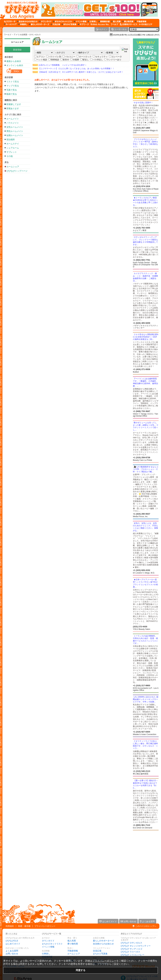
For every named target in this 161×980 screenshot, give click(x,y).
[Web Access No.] (100, 24)
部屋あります (13, 108)
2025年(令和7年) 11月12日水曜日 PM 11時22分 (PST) (136, 35)
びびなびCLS (12, 941)
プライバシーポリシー (45, 926)
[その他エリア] (146, 24)
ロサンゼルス (35, 35)
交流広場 (97, 951)
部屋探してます (14, 104)
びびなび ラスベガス (130, 952)
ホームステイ (13, 144)
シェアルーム (13, 148)
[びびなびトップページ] (20, 9)
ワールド (8, 35)
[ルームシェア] (10, 24)
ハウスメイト (13, 123)
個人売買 (72, 941)
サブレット (12, 152)
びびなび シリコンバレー (133, 955)
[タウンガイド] (45, 21)
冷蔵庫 (76, 60)
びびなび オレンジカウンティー (136, 946)
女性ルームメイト (15, 127)
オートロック (85, 57)
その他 (10, 156)
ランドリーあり (114, 60)
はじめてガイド (13, 944)
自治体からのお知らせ (103, 944)
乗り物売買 (73, 944)
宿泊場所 (11, 140)
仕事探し (46, 954)
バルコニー (70, 57)
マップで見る (13, 86)
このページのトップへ (146, 926)
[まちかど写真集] (69, 24)
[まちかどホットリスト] (63, 21)
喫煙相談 (55, 60)
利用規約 (10, 926)
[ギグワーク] (83, 24)
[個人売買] (116, 21)
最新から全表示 (14, 61)
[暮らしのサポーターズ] (39, 24)
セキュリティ (101, 57)
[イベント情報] (80, 21)
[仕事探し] (92, 21)
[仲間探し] (23, 24)
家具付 (66, 60)
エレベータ (117, 57)
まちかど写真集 (100, 954)
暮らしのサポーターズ (103, 941)
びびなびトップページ (17, 171)
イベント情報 (48, 947)
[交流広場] (55, 24)
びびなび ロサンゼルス (131, 943)
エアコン (41, 57)
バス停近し (98, 60)
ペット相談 (42, 60)
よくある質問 (12, 951)
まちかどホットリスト (52, 944)
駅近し (86, 60)
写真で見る (12, 90)
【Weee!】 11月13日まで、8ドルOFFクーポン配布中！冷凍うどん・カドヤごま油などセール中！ (78, 72)
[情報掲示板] (104, 21)
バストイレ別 (55, 57)
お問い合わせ (12, 954)
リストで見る (13, 82)
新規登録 (17, 50)
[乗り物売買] (128, 21)
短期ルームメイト (15, 135)
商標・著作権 (24, 926)
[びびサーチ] (10, 21)
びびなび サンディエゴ (131, 949)
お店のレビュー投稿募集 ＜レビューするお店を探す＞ (60, 65)
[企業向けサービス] (129, 24)
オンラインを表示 (15, 65)
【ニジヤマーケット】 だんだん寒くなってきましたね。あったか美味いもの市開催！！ (73, 69)
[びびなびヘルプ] (115, 24)
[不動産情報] (141, 21)
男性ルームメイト (15, 131)
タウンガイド (48, 941)
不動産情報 (73, 951)
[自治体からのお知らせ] (27, 21)
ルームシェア (17, 42)
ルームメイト (13, 119)
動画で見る (12, 94)
